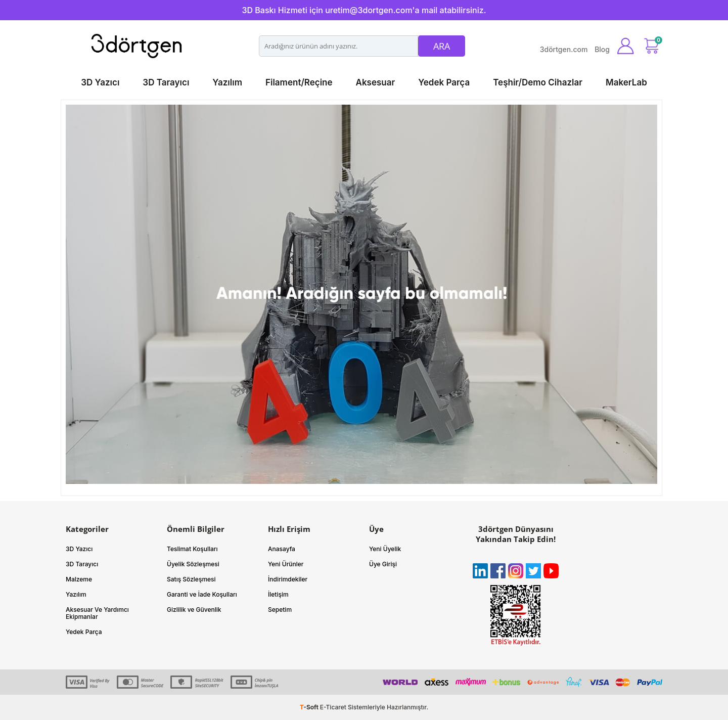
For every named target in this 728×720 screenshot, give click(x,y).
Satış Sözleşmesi (191, 579)
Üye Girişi (383, 564)
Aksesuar (376, 82)
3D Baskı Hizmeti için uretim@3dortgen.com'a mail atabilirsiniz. (364, 10)
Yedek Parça (444, 82)
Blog (602, 49)
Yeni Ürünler (286, 564)
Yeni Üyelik (385, 549)
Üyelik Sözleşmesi (193, 564)
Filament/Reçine (299, 82)
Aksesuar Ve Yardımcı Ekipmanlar (97, 613)
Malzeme (79, 579)
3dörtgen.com (564, 49)
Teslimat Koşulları (192, 549)
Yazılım (227, 82)
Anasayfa (282, 549)
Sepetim (280, 610)
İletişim (278, 594)
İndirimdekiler (288, 579)
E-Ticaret (333, 707)
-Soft (310, 707)
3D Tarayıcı (166, 82)
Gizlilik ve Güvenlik (194, 610)
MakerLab (626, 82)
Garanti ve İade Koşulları (202, 594)
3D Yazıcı (100, 82)
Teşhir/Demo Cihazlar (538, 82)
